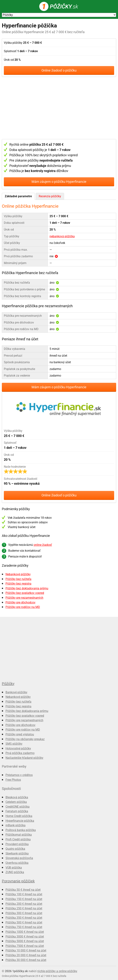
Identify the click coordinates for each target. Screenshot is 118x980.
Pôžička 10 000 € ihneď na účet (26, 950)
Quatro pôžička (15, 849)
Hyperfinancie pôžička (20, 821)
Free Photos (13, 780)
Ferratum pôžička (17, 811)
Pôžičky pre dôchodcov (20, 602)
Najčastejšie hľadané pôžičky (24, 758)
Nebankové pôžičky (18, 574)
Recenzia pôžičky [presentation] (50, 196)
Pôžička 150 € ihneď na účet (24, 899)
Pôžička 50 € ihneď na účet (23, 890)
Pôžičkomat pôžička (19, 835)
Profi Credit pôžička (18, 839)
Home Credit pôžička (19, 816)
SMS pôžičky (14, 744)
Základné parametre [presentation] (18, 196)
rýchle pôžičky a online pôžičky (57, 971)
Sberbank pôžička (17, 853)
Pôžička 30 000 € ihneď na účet (26, 960)
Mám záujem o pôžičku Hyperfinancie (59, 182)
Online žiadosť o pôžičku (59, 70)
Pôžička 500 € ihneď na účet (24, 922)
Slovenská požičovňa (19, 858)
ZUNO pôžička (15, 872)
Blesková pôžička (17, 797)
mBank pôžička (16, 825)
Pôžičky (8, 684)
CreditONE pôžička (18, 807)
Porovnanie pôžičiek (18, 881)
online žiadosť (43, 545)
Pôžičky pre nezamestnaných (24, 598)
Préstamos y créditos (19, 775)
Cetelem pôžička (16, 802)
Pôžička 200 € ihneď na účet (24, 904)
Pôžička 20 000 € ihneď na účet (26, 955)
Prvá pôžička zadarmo (20, 753)
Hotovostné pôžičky (18, 748)
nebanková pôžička (62, 236)
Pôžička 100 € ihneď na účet (24, 894)
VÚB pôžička (14, 868)
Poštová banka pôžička (21, 830)
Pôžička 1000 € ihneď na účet (25, 932)
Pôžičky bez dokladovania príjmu (27, 588)
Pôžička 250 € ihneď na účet (24, 908)
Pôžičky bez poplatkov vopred (25, 593)
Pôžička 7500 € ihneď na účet (25, 946)
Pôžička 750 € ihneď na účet (24, 927)
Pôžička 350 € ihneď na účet (24, 918)
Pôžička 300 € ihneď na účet (24, 913)
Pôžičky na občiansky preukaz (25, 739)
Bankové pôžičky (16, 692)
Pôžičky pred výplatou (20, 734)
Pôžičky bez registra (18, 584)
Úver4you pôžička (17, 863)
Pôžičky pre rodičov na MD (23, 607)
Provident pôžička (17, 844)
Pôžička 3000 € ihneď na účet (25, 937)
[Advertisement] (59, 108)
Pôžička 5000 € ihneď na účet (25, 941)
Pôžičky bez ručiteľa (18, 579)
